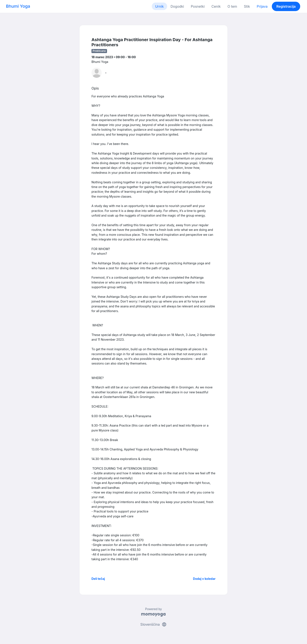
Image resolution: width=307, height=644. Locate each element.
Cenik (216, 6)
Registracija (286, 6)
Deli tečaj (98, 579)
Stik (247, 6)
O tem (232, 6)
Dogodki (177, 6)
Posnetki (198, 6)
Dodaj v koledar (204, 579)
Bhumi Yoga (18, 6)
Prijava (262, 6)
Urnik (159, 6)
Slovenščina (153, 624)
